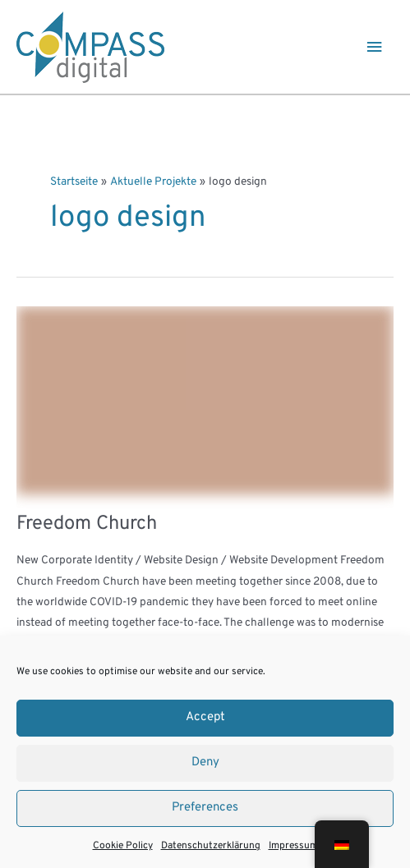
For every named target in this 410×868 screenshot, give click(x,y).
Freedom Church (87, 524)
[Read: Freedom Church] (205, 400)
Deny (205, 762)
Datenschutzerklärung (211, 846)
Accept (205, 717)
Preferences (205, 808)
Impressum (293, 846)
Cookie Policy (123, 846)
